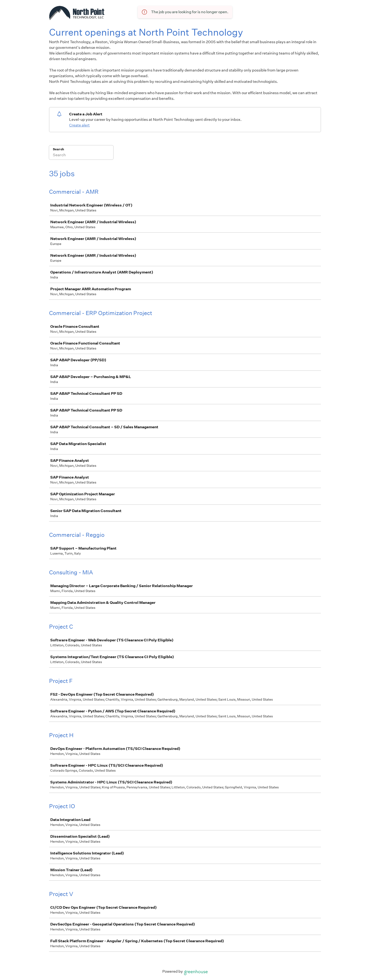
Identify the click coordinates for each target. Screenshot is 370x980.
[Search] (81, 156)
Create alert (79, 125)
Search (58, 149)
